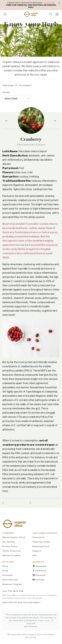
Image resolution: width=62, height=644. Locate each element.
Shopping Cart (57, 14)
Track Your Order (41, 542)
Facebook (41, 571)
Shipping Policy (41, 546)
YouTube (40, 580)
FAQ (35, 555)
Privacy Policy (10, 546)
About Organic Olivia (14, 537)
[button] (31, 14)
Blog (5, 571)
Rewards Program (12, 584)
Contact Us (38, 537)
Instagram (41, 566)
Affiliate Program (12, 555)
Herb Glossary (10, 580)
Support (37, 551)
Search (51, 14)
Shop (5, 566)
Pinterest (40, 575)
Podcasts (8, 575)
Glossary (26, 85)
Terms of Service (12, 551)
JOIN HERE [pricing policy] (48, 3)
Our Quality (10, 85)
